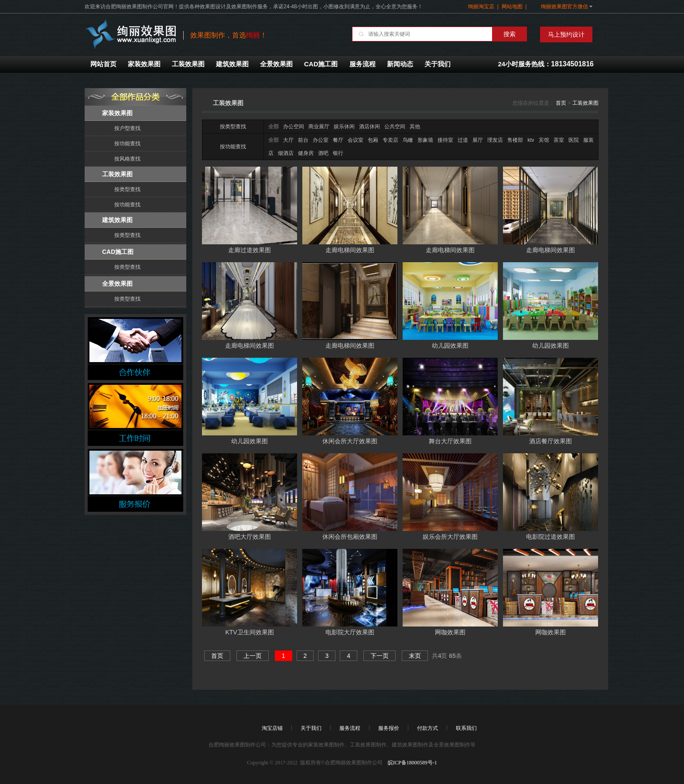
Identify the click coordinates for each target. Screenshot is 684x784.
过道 (463, 140)
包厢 (373, 140)
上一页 (253, 656)
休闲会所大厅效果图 (350, 441)
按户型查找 (127, 128)
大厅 (288, 140)
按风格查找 (127, 159)
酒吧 (323, 153)
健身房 (306, 153)
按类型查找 (127, 189)
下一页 (380, 656)
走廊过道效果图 (250, 250)
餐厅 (338, 140)
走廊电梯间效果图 (350, 250)
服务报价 (389, 728)
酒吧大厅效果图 (250, 537)
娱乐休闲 (344, 127)
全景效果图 (276, 64)
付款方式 (427, 728)
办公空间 (294, 127)
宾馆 (544, 140)
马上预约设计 (566, 34)
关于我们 (438, 64)
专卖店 (390, 140)
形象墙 (425, 140)
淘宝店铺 (272, 728)
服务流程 (363, 64)
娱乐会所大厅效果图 (450, 537)
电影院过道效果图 (551, 537)
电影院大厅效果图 (350, 632)
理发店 (495, 140)
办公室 (321, 140)
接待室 (445, 140)
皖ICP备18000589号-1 (412, 763)
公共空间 (395, 127)
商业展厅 (319, 127)
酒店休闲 (369, 127)
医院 (574, 140)
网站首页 (103, 64)
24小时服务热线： (546, 64)
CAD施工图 (321, 64)
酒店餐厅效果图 (551, 441)
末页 (415, 656)
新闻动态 (400, 64)
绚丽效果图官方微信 (564, 7)
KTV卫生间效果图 (249, 632)
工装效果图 (188, 64)
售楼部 (515, 140)
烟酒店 (286, 153)
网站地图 (512, 7)
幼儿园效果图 (450, 346)
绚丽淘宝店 (481, 7)
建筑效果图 (232, 64)
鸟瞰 (408, 140)
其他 (415, 127)
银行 (338, 153)
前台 (303, 140)
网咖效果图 (450, 632)
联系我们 (466, 728)
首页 (561, 103)
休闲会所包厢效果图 (350, 537)
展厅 (478, 140)
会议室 (356, 140)
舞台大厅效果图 (450, 441)
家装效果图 (144, 64)
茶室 (559, 140)
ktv (531, 140)
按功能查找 (127, 144)
